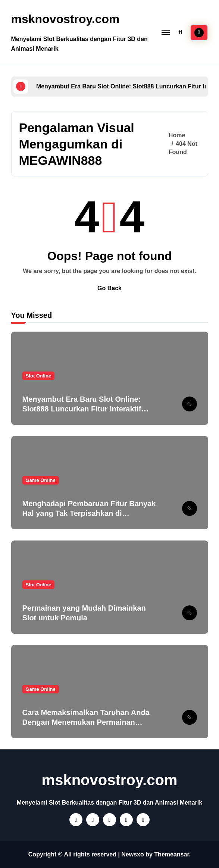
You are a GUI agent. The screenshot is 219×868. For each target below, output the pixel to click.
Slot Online (39, 376)
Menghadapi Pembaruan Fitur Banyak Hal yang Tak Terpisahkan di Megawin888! (89, 513)
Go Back (109, 288)
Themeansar (171, 854)
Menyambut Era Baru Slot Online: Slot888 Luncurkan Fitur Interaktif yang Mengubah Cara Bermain (82, 409)
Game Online (41, 480)
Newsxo (132, 854)
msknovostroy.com (65, 19)
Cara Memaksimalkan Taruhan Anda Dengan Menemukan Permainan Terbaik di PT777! (86, 722)
